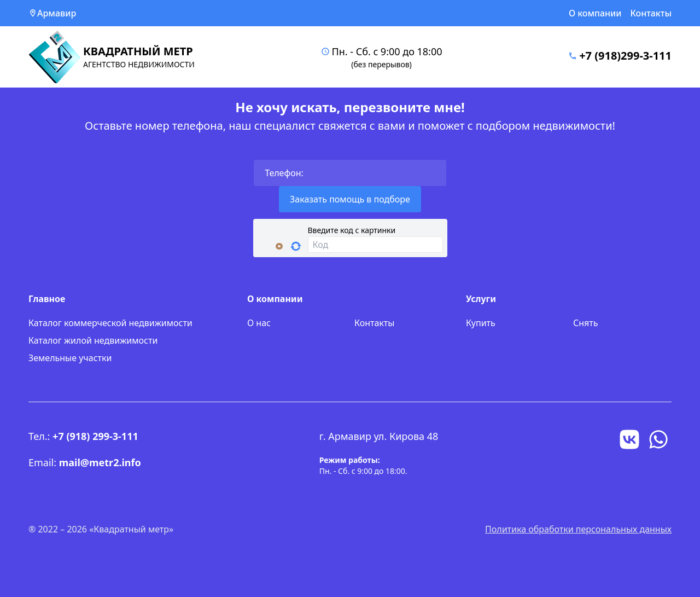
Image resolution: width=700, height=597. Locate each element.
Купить (481, 323)
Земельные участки (70, 358)
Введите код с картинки (352, 230)
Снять (585, 323)
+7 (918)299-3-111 (625, 56)
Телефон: (284, 173)
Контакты (651, 13)
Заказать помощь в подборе (350, 199)
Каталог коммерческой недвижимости (110, 323)
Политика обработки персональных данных (578, 529)
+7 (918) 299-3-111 (95, 436)
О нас (259, 323)
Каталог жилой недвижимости (93, 340)
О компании (595, 13)
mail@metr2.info (100, 462)
